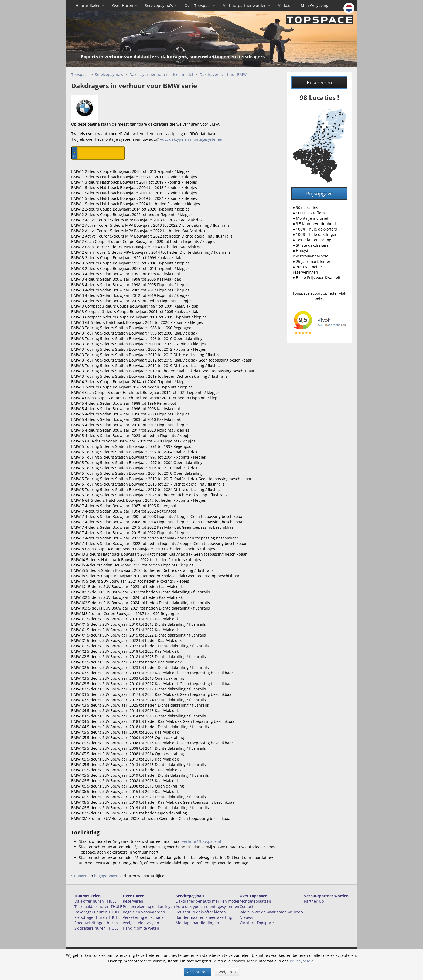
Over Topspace (200, 6)
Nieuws (246, 917)
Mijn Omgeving (315, 6)
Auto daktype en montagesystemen (192, 139)
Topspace (80, 75)
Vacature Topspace (257, 923)
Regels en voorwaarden (144, 912)
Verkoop (285, 6)
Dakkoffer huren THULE (95, 901)
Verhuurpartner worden (247, 6)
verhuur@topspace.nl (202, 841)
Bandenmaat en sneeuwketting (204, 917)
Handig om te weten (141, 928)
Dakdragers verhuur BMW (223, 75)
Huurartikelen (90, 6)
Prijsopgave (319, 194)
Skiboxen (79, 876)
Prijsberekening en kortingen (149, 907)
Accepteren (197, 972)
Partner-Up (314, 901)
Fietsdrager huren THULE (97, 917)
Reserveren (319, 82)
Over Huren (124, 6)
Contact (246, 907)
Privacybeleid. (302, 961)
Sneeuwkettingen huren (96, 923)
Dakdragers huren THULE (97, 912)
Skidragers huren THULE (96, 928)
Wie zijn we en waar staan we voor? (272, 912)
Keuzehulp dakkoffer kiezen (201, 912)
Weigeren (227, 972)
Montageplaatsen (255, 901)
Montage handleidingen (197, 923)
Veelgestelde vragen (141, 923)
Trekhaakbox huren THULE (98, 907)
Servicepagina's (161, 6)
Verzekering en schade (143, 917)
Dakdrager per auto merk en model (161, 75)
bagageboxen (106, 876)
